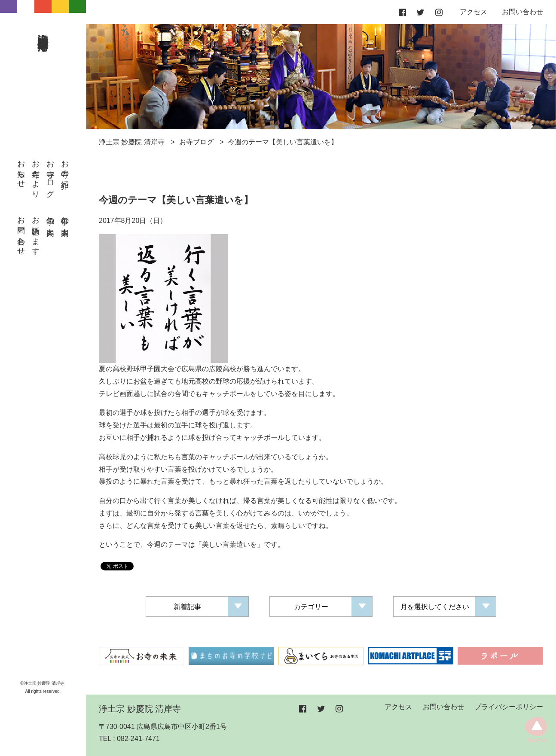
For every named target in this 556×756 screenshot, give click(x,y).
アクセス (474, 12)
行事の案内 (65, 218)
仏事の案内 (50, 218)
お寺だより (36, 175)
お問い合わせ (21, 232)
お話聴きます (36, 232)
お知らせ (21, 170)
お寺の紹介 (65, 166)
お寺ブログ (50, 174)
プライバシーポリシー (509, 707)
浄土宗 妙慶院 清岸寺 (43, 29)
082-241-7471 (138, 739)
